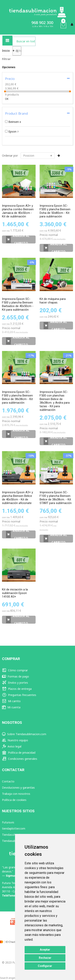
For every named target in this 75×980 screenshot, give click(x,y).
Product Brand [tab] (16, 113)
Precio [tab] (10, 79)
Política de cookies (14, 800)
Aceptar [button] (45, 950)
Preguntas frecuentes (19, 695)
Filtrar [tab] (6, 59)
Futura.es (8, 822)
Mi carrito (11, 701)
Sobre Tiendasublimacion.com (24, 734)
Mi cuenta (11, 707)
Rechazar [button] (45, 958)
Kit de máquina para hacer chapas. (53, 301)
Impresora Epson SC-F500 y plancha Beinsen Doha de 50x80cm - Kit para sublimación (55, 211)
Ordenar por (10, 156)
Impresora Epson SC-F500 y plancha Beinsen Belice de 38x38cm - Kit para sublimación (17, 397)
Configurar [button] (45, 966)
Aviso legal (12, 746)
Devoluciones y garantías (18, 788)
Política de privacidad (19, 753)
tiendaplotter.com (14, 828)
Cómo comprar (15, 670)
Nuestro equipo (15, 740)
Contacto (8, 781)
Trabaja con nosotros (16, 794)
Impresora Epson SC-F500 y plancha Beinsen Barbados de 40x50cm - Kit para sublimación (18, 304)
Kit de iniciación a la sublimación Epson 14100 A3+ (15, 593)
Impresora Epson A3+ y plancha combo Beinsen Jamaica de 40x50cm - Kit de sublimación (18, 211)
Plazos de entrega (17, 689)
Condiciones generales (20, 759)
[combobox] (24, 41)
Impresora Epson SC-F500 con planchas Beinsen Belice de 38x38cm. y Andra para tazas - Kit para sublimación (55, 401)
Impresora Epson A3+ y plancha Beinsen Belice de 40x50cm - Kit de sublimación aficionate (17, 498)
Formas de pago (15, 676)
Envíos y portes (15, 683)
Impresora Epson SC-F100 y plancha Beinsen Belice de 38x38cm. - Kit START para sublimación (56, 498)
